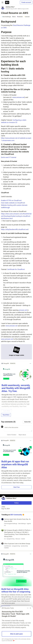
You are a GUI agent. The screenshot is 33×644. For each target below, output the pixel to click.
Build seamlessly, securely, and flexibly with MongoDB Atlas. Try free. (16, 388)
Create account (26, 2)
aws (14, 17)
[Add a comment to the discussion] (18, 429)
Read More (6, 415)
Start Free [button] (16, 487)
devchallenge (6, 17)
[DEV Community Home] (7, 2)
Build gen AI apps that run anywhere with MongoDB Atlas (15, 464)
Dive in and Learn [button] (16, 634)
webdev (20, 17)
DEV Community (16, 515)
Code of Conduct (12, 435)
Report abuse (22, 435)
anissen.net (23, 310)
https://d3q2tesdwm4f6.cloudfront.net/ (15, 229)
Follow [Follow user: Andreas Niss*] (16, 503)
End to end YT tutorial (9, 157)
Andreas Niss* (10, 7)
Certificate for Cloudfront (16, 269)
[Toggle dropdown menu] (30, 363)
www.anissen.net (19, 97)
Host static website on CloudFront (13, 203)
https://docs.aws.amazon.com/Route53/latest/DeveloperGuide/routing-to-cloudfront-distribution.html (16, 216)
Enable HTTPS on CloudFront (11, 200)
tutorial (27, 17)
